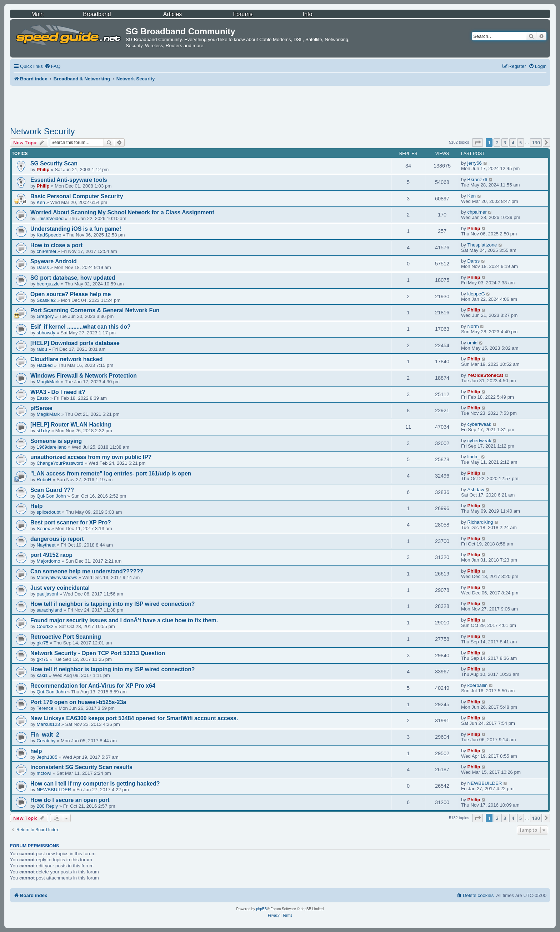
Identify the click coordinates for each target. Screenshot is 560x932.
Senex (43, 529)
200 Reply (47, 806)
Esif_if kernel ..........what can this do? (81, 327)
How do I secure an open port (70, 800)
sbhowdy (46, 333)
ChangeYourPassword (60, 463)
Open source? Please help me (71, 294)
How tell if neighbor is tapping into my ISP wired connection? (113, 604)
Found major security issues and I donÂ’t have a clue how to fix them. (124, 620)
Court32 (45, 626)
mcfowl (44, 773)
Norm (473, 326)
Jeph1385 (47, 757)
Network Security (42, 131)
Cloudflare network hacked (66, 359)
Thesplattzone (482, 245)
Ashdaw (476, 490)
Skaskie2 (46, 300)
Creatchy (46, 741)
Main (38, 14)
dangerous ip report (57, 539)
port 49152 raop (51, 555)
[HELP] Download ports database (75, 343)
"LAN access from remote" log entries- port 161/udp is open (111, 474)
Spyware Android (54, 261)
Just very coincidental (60, 588)
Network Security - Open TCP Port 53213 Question (98, 653)
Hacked (45, 365)
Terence (45, 708)
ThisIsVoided (50, 218)
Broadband (97, 14)
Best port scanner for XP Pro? (71, 522)
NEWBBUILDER (54, 790)
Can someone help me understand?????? (87, 571)
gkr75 (43, 643)
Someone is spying (56, 441)
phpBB (261, 909)
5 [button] (521, 143)
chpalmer (477, 212)
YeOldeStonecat (485, 375)
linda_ (474, 457)
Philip (43, 170)
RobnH (44, 480)
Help (36, 506)
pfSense (41, 408)
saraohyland (50, 610)
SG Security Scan (54, 163)
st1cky (43, 431)
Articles (172, 14)
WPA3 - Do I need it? (58, 392)
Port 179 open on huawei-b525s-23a (78, 702)
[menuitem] (52, 66)
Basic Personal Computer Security (77, 196)
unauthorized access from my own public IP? (91, 457)
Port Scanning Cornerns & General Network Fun (95, 310)
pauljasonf (47, 594)
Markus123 (48, 724)
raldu (42, 349)
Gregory (45, 316)
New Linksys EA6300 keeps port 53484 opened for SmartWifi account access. (134, 718)
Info (308, 14)
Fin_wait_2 (45, 735)
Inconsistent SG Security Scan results (81, 767)
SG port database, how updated (73, 278)
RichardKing (480, 522)
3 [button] (505, 143)
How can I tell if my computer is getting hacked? (95, 784)
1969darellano (52, 447)
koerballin (477, 685)
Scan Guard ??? (52, 490)
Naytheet (46, 545)
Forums (243, 14)
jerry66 (475, 163)
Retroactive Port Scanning (66, 637)
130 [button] (536, 143)
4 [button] (513, 143)
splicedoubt (49, 512)
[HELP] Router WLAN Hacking (71, 425)
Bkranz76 (477, 180)
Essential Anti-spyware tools (69, 180)
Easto (43, 398)
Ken (41, 202)
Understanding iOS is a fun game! (76, 229)
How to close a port (56, 245)
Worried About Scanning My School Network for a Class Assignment (122, 212)
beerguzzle (48, 284)
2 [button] (497, 143)
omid (473, 343)
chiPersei (46, 251)
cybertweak (479, 424)
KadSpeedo (49, 235)
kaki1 (42, 675)
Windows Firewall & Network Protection (84, 376)
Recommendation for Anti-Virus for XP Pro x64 (93, 686)
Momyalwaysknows (57, 577)
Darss (43, 267)
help (36, 751)
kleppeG (476, 294)
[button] (477, 143)
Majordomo (49, 561)
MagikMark (48, 382)
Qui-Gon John (51, 496)
